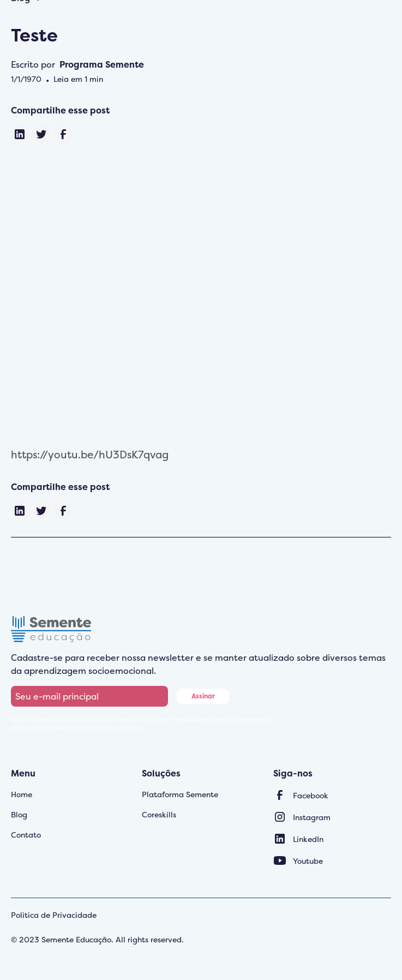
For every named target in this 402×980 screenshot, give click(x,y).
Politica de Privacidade (54, 915)
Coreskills (159, 814)
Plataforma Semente (180, 794)
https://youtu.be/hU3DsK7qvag (90, 455)
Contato (26, 835)
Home (22, 794)
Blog (19, 814)
